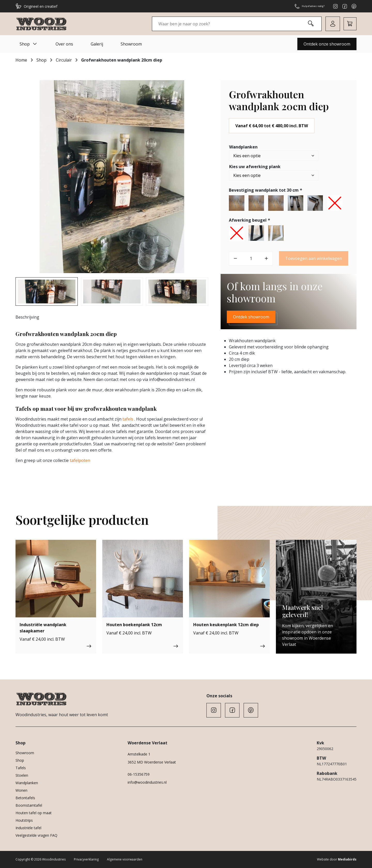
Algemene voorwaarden (125, 859)
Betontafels (25, 798)
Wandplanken (243, 147)
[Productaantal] (251, 258)
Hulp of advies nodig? (303, 6)
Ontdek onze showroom (327, 44)
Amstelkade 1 (139, 754)
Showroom (131, 44)
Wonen (21, 790)
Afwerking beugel (250, 220)
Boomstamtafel (29, 805)
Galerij (97, 44)
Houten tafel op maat (34, 813)
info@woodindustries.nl (147, 782)
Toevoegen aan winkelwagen (314, 258)
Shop (29, 44)
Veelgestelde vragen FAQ (36, 835)
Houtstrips (24, 820)
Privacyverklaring (86, 859)
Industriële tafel (28, 828)
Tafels (21, 768)
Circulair (64, 60)
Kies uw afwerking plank (255, 167)
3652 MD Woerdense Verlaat (152, 762)
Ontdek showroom (251, 317)
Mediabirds (347, 859)
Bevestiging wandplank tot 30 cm (266, 190)
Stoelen (22, 775)
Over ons (64, 44)
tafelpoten (79, 460)
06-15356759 (139, 774)
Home (21, 60)
